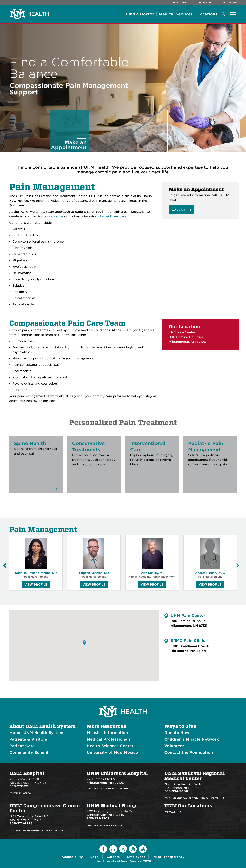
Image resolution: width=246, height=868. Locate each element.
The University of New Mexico (117, 861)
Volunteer (174, 746)
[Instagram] (133, 849)
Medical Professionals (109, 739)
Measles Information (107, 733)
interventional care (112, 216)
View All (170, 812)
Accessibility (72, 857)
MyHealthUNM (229, 3)
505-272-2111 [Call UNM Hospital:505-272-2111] (20, 786)
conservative (53, 216)
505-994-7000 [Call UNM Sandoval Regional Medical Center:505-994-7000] (176, 791)
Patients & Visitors (28, 739)
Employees (136, 857)
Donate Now (177, 733)
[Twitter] (123, 849)
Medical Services (176, 14)
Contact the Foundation (189, 752)
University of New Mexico (112, 752)
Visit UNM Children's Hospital (105, 788)
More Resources (106, 726)
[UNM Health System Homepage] (123, 703)
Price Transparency (169, 857)
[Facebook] (103, 849)
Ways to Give (204, 3)
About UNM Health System (43, 726)
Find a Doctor (140, 14)
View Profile (36, 585)
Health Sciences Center (110, 746)
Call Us (179, 210)
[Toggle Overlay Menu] (223, 14)
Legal (95, 857)
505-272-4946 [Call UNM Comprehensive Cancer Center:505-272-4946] (21, 823)
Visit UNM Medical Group (102, 825)
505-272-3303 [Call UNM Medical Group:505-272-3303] (98, 818)
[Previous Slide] (5, 565)
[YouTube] (143, 849)
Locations (207, 14)
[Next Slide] (238, 565)
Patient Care (22, 746)
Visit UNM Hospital (21, 793)
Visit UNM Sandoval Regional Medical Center (192, 798)
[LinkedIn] (113, 849)
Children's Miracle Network (192, 739)
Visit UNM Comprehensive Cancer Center (34, 830)
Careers (113, 857)
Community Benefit (29, 752)
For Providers (179, 3)
